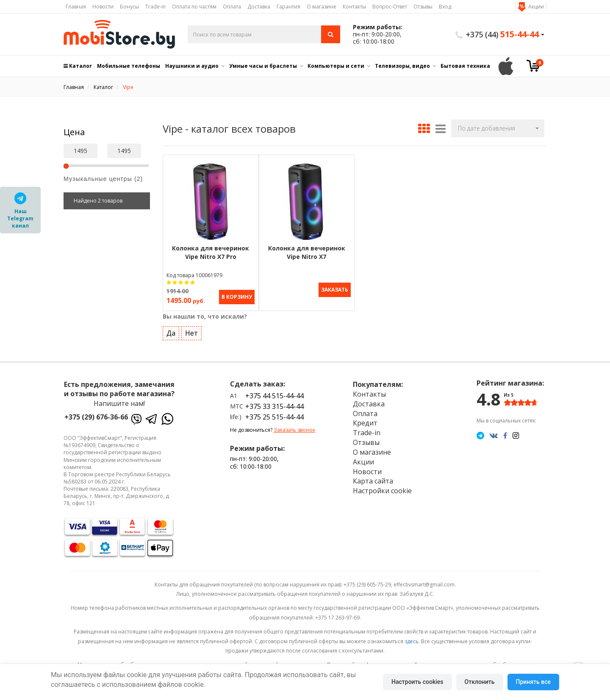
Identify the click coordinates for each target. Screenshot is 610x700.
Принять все (533, 682)
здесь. (412, 640)
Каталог (78, 66)
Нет (191, 333)
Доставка (259, 7)
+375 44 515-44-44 (274, 395)
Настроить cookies (417, 682)
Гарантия (288, 7)
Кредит (365, 422)
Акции (536, 7)
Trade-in (155, 7)
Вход (445, 7)
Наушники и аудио (192, 66)
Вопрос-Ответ (390, 7)
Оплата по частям (194, 7)
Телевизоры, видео (402, 66)
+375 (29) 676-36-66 (96, 417)
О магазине (322, 7)
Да (171, 333)
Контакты (354, 7)
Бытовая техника (465, 66)
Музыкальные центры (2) (103, 179)
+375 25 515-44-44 (274, 417)
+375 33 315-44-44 (274, 406)
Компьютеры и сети (336, 66)
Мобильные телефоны (129, 66)
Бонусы (129, 7)
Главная (76, 7)
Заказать (335, 290)
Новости (103, 7)
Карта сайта (373, 481)
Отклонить (480, 682)
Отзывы (423, 7)
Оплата (232, 7)
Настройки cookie (382, 490)
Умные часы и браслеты (263, 66)
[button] (498, 128)
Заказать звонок (294, 429)
